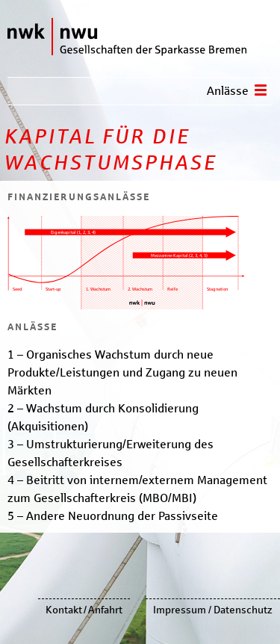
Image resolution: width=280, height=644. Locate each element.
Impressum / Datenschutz (213, 610)
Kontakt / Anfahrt (84, 610)
